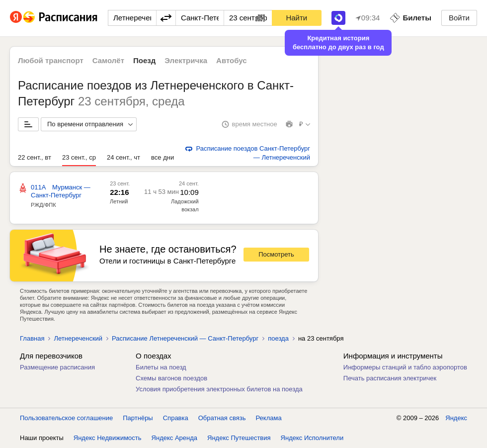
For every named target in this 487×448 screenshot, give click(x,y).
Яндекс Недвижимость (108, 438)
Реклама (269, 418)
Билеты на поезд (161, 367)
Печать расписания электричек (390, 378)
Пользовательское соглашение (66, 418)
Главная (32, 338)
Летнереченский (78, 338)
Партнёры (138, 418)
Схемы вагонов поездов (171, 378)
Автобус (232, 60)
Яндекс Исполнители (312, 438)
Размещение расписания (57, 367)
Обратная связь (222, 418)
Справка (176, 418)
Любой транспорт (51, 60)
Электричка (186, 60)
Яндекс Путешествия (239, 438)
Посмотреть (276, 254)
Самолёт (108, 60)
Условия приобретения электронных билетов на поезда (219, 389)
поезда (278, 338)
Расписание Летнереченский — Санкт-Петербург (185, 338)
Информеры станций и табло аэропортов (405, 367)
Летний (119, 201)
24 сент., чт (123, 157)
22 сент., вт (35, 157)
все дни (162, 157)
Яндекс (456, 418)
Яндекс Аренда (174, 438)
